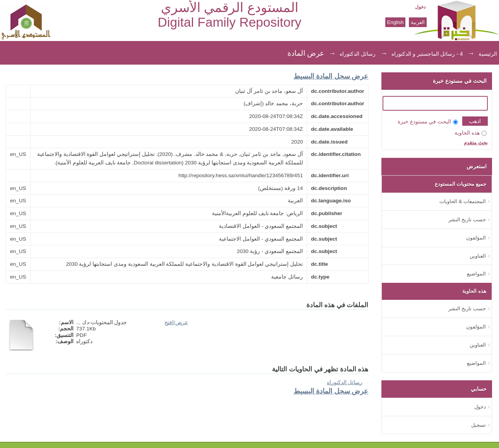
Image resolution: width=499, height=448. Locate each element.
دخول (420, 7)
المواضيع (476, 274)
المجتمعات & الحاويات (463, 201)
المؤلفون (476, 238)
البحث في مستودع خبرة (428, 122)
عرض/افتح (176, 322)
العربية (418, 22)
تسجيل (478, 425)
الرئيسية (488, 54)
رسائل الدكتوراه (358, 54)
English (396, 22)
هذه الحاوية (471, 133)
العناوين (478, 256)
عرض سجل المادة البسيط (331, 76)
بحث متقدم (476, 143)
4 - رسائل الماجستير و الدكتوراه (427, 54)
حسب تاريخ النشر (467, 220)
